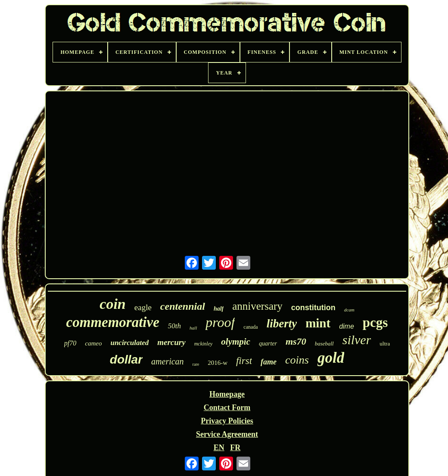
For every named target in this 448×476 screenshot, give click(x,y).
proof (220, 322)
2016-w (218, 363)
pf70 (70, 343)
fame (269, 362)
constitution (313, 308)
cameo (93, 343)
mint (318, 323)
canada (250, 327)
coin (112, 304)
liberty (282, 324)
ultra (385, 344)
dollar (126, 359)
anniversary (257, 306)
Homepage (227, 394)
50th (174, 326)
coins (297, 360)
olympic (236, 342)
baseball (324, 344)
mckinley (204, 344)
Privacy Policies (227, 421)
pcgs (375, 322)
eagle (143, 307)
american (168, 361)
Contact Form (227, 408)
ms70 (296, 341)
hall (193, 328)
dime (347, 326)
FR (235, 448)
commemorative (113, 322)
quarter (268, 344)
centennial (183, 306)
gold (331, 358)
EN (219, 448)
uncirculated (129, 343)
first (244, 361)
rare (196, 364)
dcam (349, 310)
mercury (171, 342)
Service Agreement (227, 434)
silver (357, 340)
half (219, 309)
